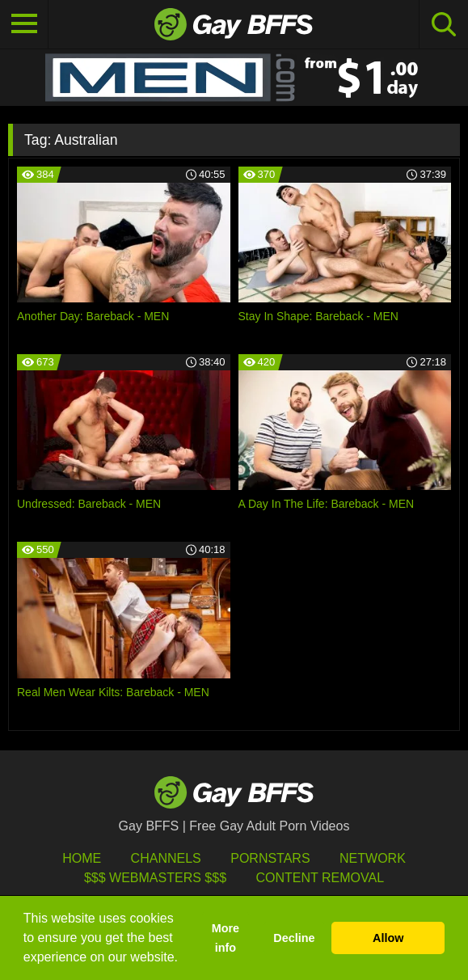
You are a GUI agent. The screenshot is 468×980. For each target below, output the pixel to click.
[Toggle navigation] (24, 24)
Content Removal (320, 878)
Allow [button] (388, 938)
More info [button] (226, 938)
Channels (166, 858)
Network (373, 858)
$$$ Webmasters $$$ (155, 878)
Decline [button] (294, 938)
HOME (82, 858)
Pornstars (270, 858)
